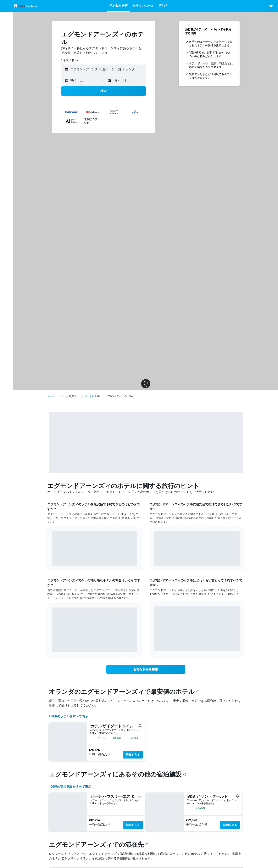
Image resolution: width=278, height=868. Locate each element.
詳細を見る (133, 755)
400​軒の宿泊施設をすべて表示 (70, 787)
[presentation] (198, 692)
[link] (146, 669)
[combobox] (70, 60)
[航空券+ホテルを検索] (7, 42)
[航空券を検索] (7, 18)
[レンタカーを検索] (7, 34)
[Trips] (7, 61)
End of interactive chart (52, 560)
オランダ (64, 396)
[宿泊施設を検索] (7, 26)
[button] (7, 6)
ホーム (51, 396)
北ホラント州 (87, 396)
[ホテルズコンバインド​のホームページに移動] (26, 6)
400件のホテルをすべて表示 (69, 716)
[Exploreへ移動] (7, 50)
